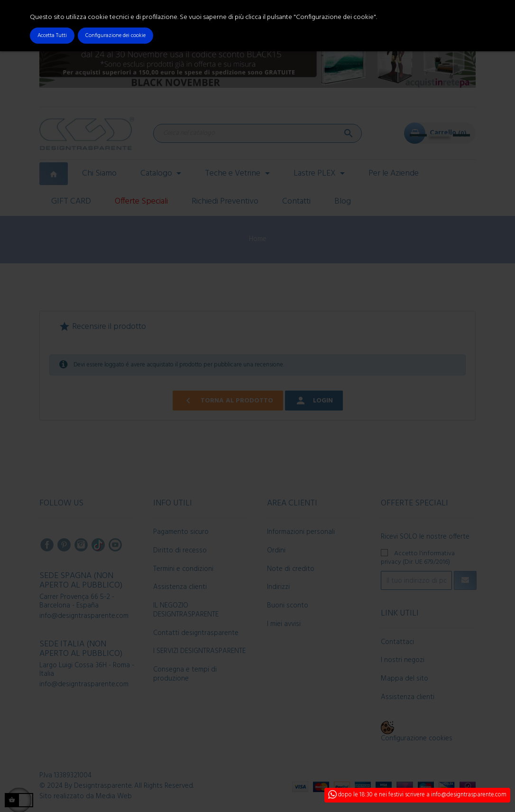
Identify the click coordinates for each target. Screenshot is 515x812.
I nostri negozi (403, 660)
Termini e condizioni (183, 569)
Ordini (276, 551)
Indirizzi (278, 587)
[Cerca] (257, 133)
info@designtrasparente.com (84, 616)
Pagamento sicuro (181, 532)
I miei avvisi (284, 624)
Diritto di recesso (180, 551)
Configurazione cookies (417, 738)
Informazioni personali (301, 532)
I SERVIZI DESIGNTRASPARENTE (199, 651)
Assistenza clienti (180, 587)
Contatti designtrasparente (196, 633)
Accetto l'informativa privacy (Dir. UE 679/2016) (418, 558)
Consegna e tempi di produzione (185, 674)
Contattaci (397, 642)
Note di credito (291, 569)
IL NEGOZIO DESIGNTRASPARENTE (186, 610)
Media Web (114, 796)
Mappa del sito (405, 679)
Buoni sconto (288, 606)
